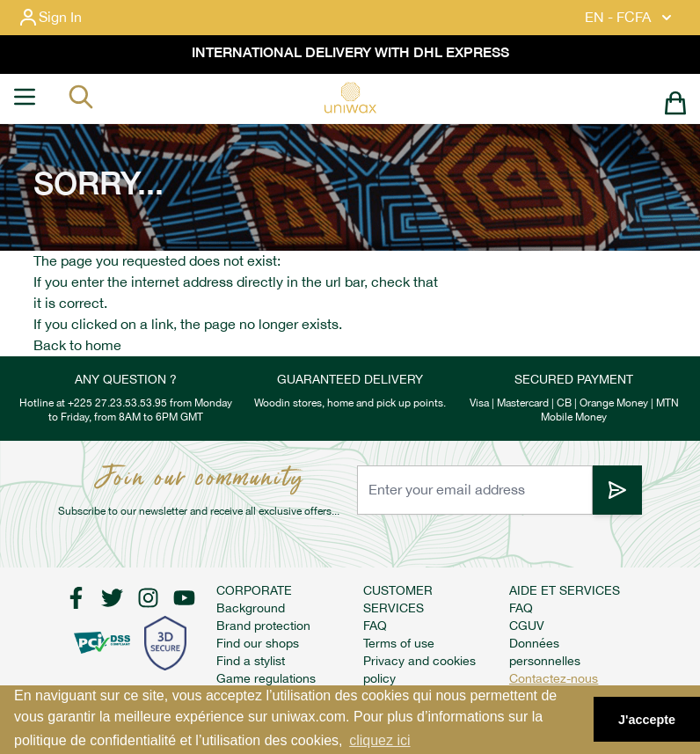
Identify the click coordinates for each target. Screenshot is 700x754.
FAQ (375, 626)
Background (251, 608)
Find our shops (258, 643)
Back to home (77, 345)
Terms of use (399, 643)
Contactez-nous (554, 678)
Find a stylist (251, 661)
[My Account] (64, 18)
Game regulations (266, 678)
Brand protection (263, 626)
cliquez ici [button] (379, 740)
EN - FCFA (630, 18)
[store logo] (350, 98)
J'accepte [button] (647, 720)
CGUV (527, 626)
